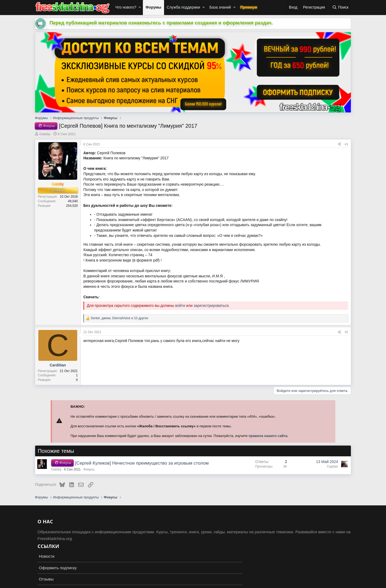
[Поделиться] (339, 144)
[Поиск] (340, 8)
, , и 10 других (119, 318)
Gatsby (45, 134)
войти (180, 306)
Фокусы (89, 469)
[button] (140, 8)
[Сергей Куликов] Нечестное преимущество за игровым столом (142, 463)
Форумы (153, 7)
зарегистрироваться (211, 306)
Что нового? (126, 7)
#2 (346, 332)
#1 (346, 144)
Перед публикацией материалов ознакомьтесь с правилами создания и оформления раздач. (161, 23)
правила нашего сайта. (268, 436)
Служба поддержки (183, 7)
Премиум (249, 7)
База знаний (220, 7)
